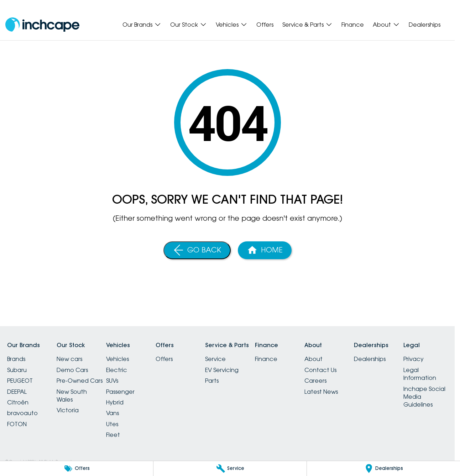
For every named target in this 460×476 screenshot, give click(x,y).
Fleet (113, 435)
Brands (16, 359)
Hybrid (115, 402)
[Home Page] (265, 250)
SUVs (112, 381)
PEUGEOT (20, 381)
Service (215, 359)
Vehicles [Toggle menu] (232, 25)
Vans (113, 413)
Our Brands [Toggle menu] (142, 25)
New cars (69, 359)
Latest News (321, 392)
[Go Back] (197, 250)
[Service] (230, 469)
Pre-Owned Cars (80, 381)
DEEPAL (17, 392)
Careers (315, 381)
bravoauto (22, 413)
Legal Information (420, 374)
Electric (117, 370)
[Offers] (77, 469)
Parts (212, 381)
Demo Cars (72, 370)
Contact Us (320, 370)
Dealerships (425, 25)
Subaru (17, 370)
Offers (265, 25)
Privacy (414, 359)
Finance (353, 25)
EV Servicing (222, 370)
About (313, 359)
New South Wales (72, 396)
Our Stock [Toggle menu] (189, 25)
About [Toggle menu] (386, 25)
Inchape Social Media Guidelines (424, 397)
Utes (112, 424)
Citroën (18, 402)
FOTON (17, 424)
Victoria (68, 410)
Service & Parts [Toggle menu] (307, 25)
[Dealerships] (383, 469)
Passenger (120, 392)
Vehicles (117, 359)
